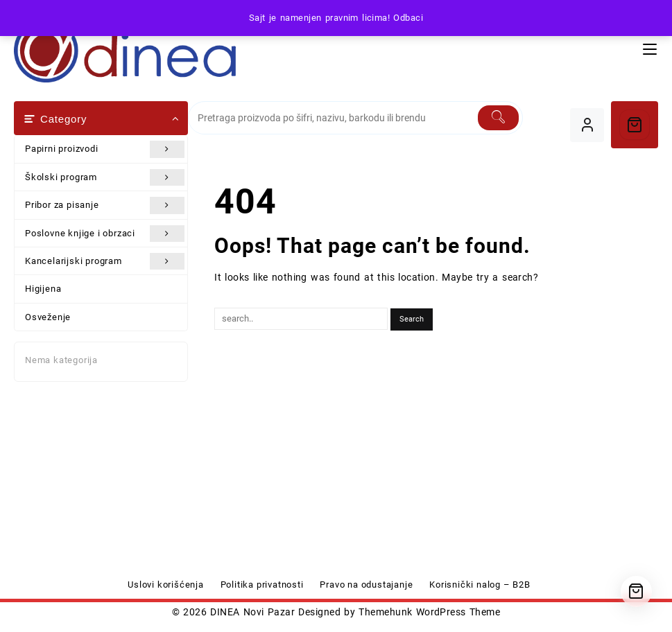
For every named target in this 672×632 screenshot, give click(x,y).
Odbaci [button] (408, 18)
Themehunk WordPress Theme (429, 612)
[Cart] (635, 125)
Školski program (105, 177)
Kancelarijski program (105, 261)
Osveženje (48, 317)
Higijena (43, 289)
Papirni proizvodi (105, 149)
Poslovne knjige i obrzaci (105, 234)
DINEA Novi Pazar (252, 612)
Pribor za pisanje (105, 205)
